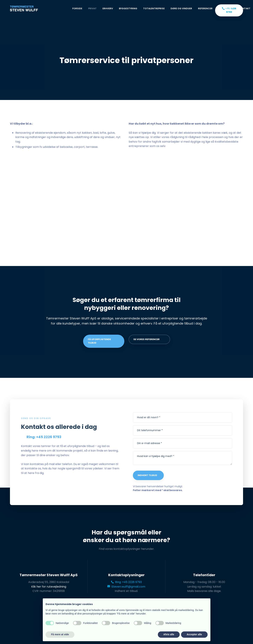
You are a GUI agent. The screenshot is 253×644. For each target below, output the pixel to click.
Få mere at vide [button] (60, 634)
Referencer (205, 8)
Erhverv (108, 8)
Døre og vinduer (181, 8)
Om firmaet (226, 8)
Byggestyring (128, 8)
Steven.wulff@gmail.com (126, 587)
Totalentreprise (154, 8)
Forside (77, 8)
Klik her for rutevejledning (49, 587)
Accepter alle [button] (194, 634)
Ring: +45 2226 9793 (126, 582)
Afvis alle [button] (169, 634)
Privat (92, 8)
